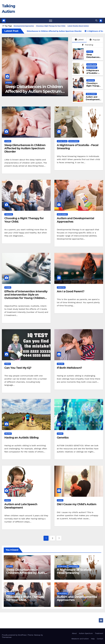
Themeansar (7, 637)
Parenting (61, 287)
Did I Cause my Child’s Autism (77, 504)
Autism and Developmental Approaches (93, 100)
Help (93, 639)
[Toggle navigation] (51, 21)
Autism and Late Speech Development (21, 506)
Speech (8, 364)
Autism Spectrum (86, 633)
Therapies (91, 80)
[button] (96, 21)
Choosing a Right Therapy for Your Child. (51, 26)
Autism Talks (92, 64)
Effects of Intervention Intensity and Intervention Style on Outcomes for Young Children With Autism (26, 296)
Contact (100, 639)
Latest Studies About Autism (78, 26)
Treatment (99, 633)
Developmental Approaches (24, 26)
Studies (9, 83)
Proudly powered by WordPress (14, 635)
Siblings (61, 364)
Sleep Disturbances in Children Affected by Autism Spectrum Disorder (34, 91)
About (74, 633)
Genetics (63, 438)
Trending (87, 45)
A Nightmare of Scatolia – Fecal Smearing (78, 147)
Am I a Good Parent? (71, 291)
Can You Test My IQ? (18, 368)
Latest (79, 40)
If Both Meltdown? (69, 368)
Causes (60, 434)
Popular (95, 40)
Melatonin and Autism (80, 639)
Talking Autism (17, 620)
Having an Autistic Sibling (21, 438)
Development (92, 67)
